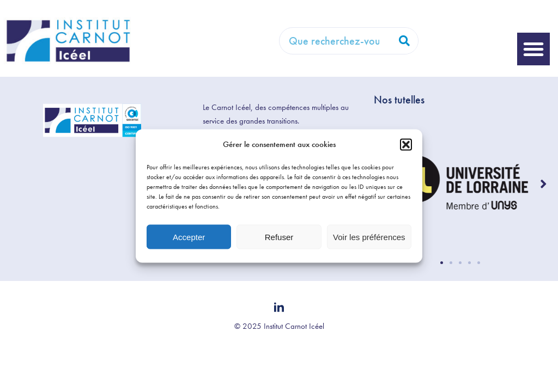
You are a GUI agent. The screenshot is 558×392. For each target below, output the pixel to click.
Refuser (279, 237)
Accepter (189, 237)
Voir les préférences (369, 237)
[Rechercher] (404, 41)
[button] (406, 144)
